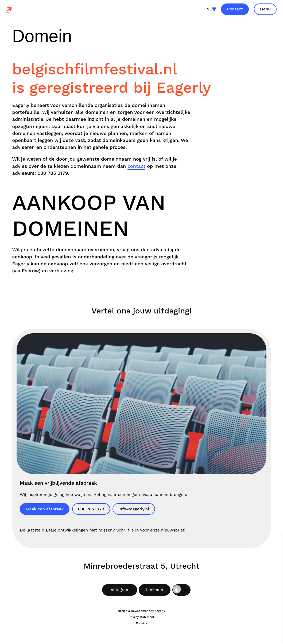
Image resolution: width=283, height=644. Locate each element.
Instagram (120, 590)
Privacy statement (141, 617)
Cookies (142, 623)
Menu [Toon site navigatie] (265, 9)
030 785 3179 (91, 509)
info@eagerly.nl (134, 509)
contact (136, 166)
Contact (235, 9)
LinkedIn (155, 590)
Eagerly (160, 611)
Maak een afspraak (45, 509)
